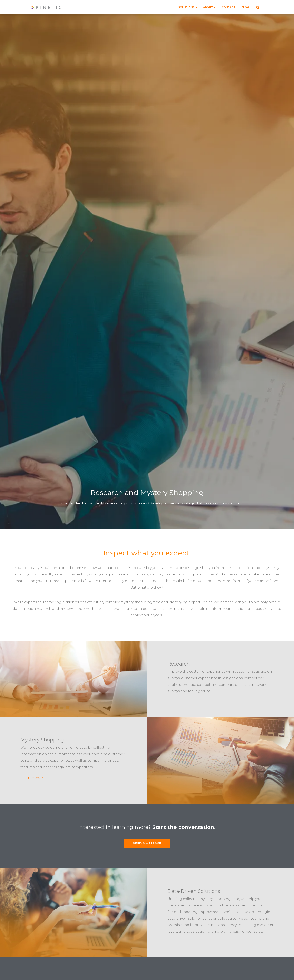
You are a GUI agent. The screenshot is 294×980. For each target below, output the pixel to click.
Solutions (188, 7)
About (209, 7)
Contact (228, 7)
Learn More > (32, 778)
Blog (245, 7)
